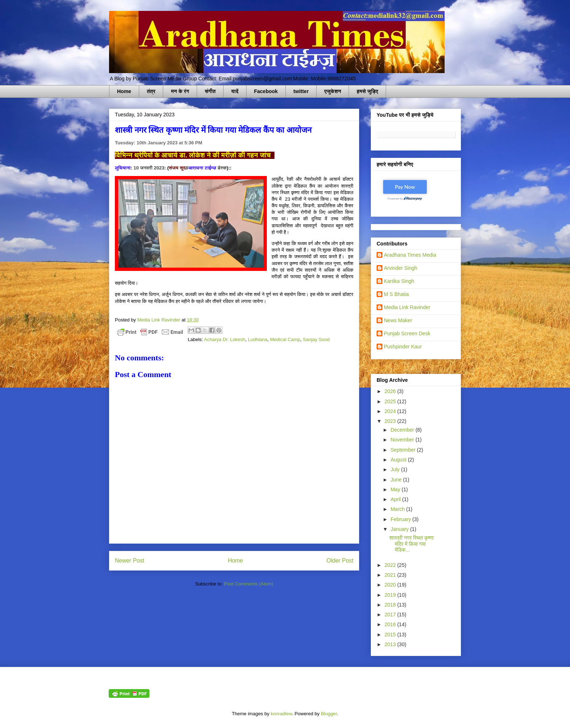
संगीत (210, 91)
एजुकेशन (333, 91)
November (403, 440)
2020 (391, 585)
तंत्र (151, 91)
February (401, 519)
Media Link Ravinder (407, 307)
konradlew (282, 714)
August (399, 460)
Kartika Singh (399, 281)
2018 (391, 605)
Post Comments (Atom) (248, 584)
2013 (391, 644)
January (400, 529)
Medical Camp (285, 339)
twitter (301, 91)
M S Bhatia (396, 294)
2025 (391, 401)
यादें (235, 91)
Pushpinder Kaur (403, 347)
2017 (391, 615)
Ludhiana (258, 339)
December (403, 430)
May (396, 489)
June (397, 480)
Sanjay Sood (316, 339)
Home (124, 91)
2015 (391, 635)
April (396, 499)
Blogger (329, 714)
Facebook (266, 91)
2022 (391, 565)
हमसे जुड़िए (367, 91)
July (396, 469)
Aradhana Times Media (410, 255)
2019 (391, 595)
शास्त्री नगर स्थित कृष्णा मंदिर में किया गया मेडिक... (412, 544)
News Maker (398, 320)
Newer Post (130, 561)
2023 (391, 421)
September (404, 450)
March (398, 509)
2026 (391, 391)
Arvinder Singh (401, 268)
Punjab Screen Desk (407, 333)
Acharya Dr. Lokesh (224, 339)
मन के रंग (180, 91)
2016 (391, 624)
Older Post (340, 561)
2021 (391, 575)
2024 (391, 411)
